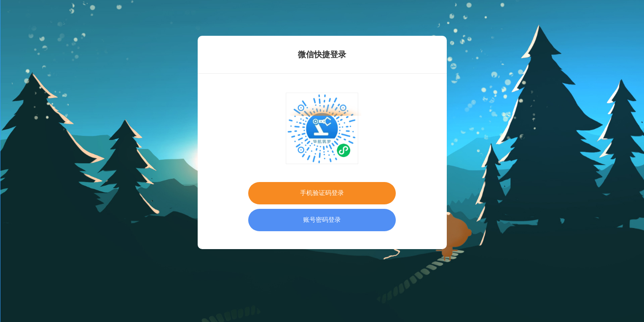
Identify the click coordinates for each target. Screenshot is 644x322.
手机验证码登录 (322, 193)
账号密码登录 (322, 220)
